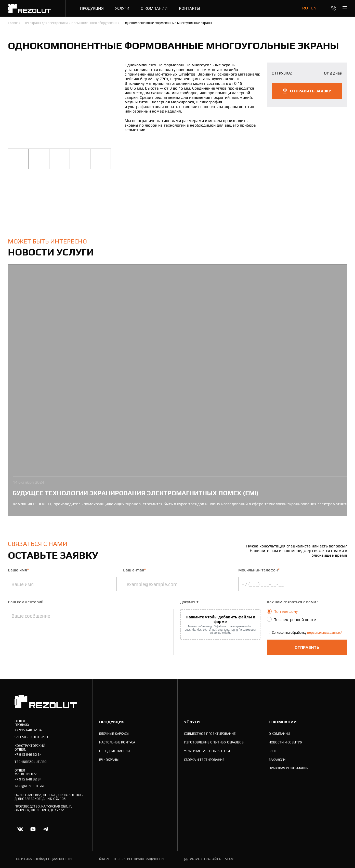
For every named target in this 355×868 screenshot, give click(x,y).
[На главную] (29, 8)
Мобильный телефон (259, 570)
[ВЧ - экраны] (109, 760)
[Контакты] (189, 8)
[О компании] (154, 8)
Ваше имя (18, 570)
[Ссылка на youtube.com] (33, 829)
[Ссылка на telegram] (46, 829)
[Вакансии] (277, 760)
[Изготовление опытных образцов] (214, 743)
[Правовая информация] (289, 768)
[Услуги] (122, 8)
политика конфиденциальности (43, 859)
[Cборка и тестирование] (204, 760)
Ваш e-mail (135, 570)
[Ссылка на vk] (20, 829)
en (314, 8)
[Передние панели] (114, 751)
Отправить (307, 647)
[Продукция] (92, 8)
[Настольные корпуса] (117, 743)
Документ (189, 602)
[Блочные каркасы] (114, 734)
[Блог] (273, 751)
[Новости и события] (285, 743)
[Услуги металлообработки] (207, 751)
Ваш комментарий (26, 602)
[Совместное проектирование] (210, 734)
